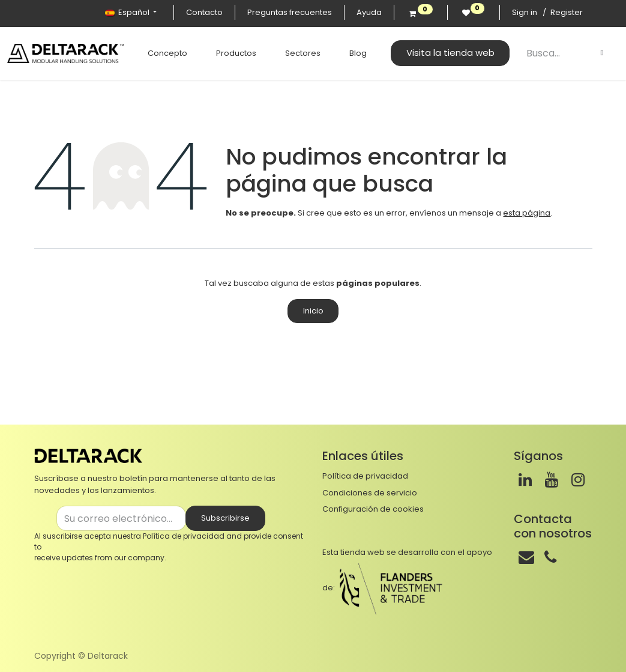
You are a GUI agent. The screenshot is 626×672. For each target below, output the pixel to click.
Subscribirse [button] (225, 518)
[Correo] (526, 557)
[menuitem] (164, 53)
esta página (527, 213)
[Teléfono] (550, 557)
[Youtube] (552, 480)
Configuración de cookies (373, 509)
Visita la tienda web (447, 53)
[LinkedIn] (525, 480)
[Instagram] (578, 480)
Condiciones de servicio (370, 493)
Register (567, 12)
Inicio (313, 311)
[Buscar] (602, 53)
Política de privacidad (184, 536)
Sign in (525, 12)
